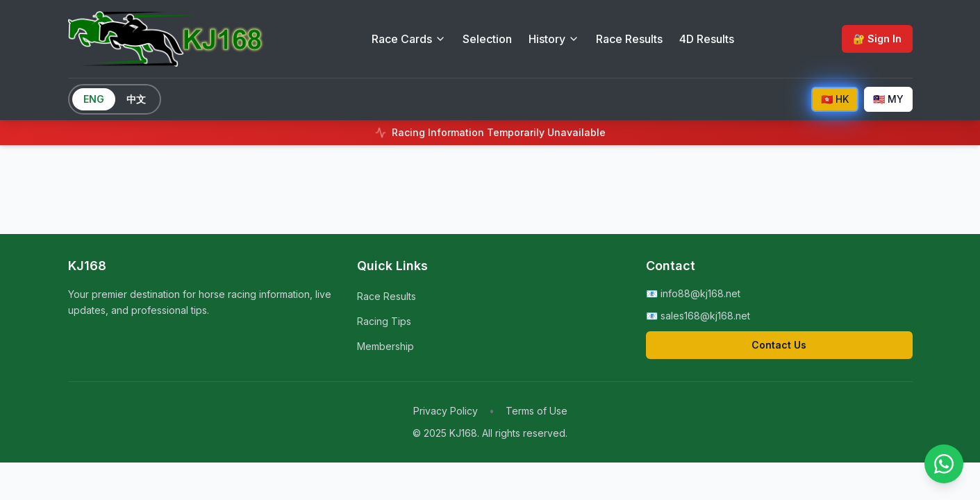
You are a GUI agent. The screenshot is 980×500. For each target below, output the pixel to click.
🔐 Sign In (877, 39)
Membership (385, 346)
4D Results (707, 39)
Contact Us (779, 345)
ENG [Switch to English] (94, 99)
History (554, 39)
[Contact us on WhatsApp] (944, 464)
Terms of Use (537, 411)
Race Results (629, 39)
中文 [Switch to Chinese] (136, 99)
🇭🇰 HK (835, 99)
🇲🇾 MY (888, 99)
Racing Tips (384, 321)
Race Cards (409, 39)
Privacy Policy (446, 411)
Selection (487, 39)
